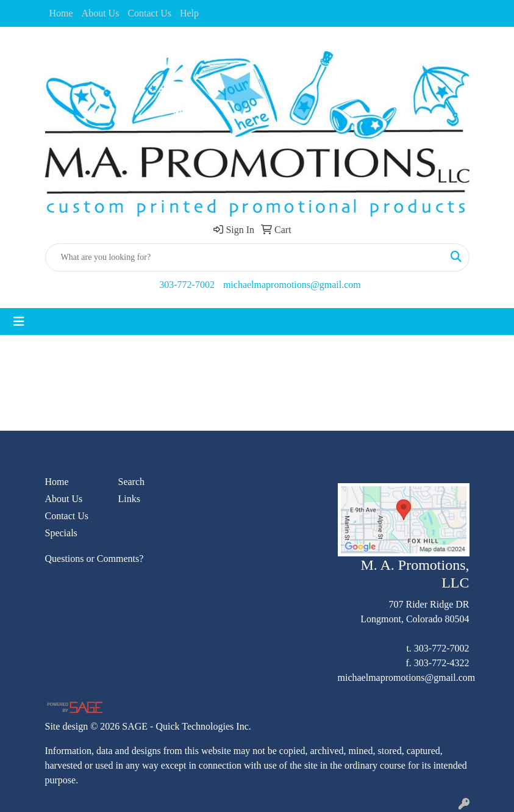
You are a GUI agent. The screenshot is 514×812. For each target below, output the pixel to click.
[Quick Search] (245, 257)
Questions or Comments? (95, 559)
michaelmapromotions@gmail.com (292, 285)
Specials (61, 533)
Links (129, 499)
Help (189, 13)
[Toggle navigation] (19, 322)
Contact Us (149, 13)
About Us (101, 13)
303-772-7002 (187, 285)
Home (61, 13)
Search (132, 482)
